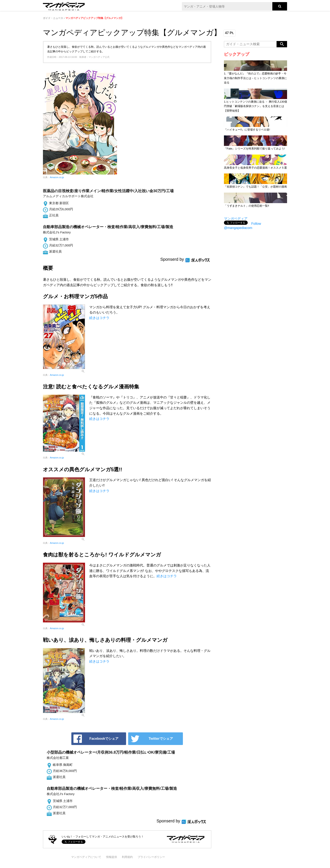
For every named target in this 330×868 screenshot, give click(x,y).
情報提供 (112, 857)
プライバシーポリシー (151, 857)
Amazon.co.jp (57, 177)
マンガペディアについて (86, 857)
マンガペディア (236, 219)
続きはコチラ (99, 318)
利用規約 (127, 857)
